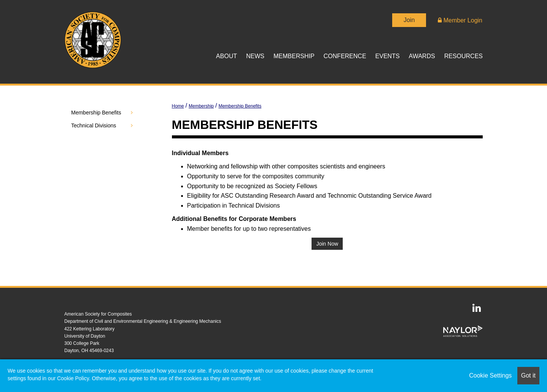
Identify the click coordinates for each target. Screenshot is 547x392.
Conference (345, 56)
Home (178, 106)
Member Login (460, 20)
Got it (528, 375)
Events (388, 56)
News (255, 56)
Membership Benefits (240, 106)
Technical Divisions (94, 125)
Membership (294, 56)
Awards (422, 56)
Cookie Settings (490, 375)
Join (409, 20)
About (227, 56)
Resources (464, 56)
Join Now (327, 244)
